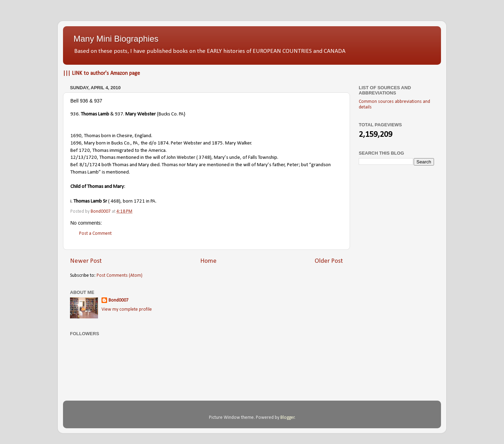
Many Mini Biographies (116, 39)
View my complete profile (127, 309)
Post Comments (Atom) (120, 276)
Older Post (329, 261)
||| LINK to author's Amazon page (101, 73)
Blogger (288, 418)
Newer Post (86, 261)
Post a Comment (95, 234)
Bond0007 (118, 300)
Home (208, 261)
